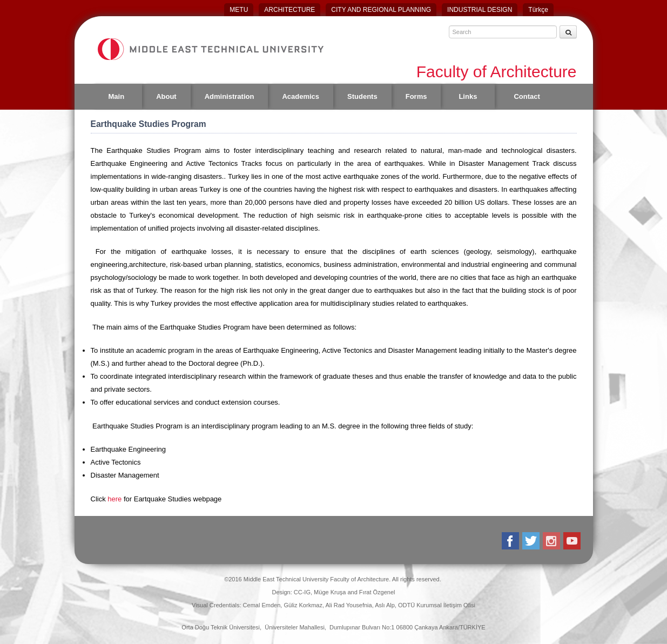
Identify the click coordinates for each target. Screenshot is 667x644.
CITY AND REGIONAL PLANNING (381, 10)
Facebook (511, 541)
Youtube (573, 541)
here (116, 499)
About (166, 96)
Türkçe (538, 10)
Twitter (532, 541)
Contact (527, 96)
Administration (230, 96)
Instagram (552, 541)
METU (239, 10)
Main (117, 96)
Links (468, 96)
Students (362, 96)
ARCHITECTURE (289, 10)
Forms (416, 96)
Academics (301, 96)
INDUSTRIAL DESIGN (480, 10)
